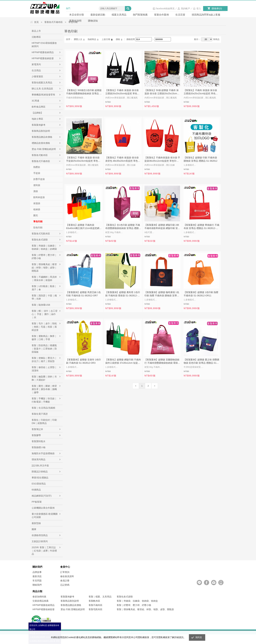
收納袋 (37, 209)
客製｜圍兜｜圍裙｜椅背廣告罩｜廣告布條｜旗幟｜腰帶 (44, 389)
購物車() (217, 8)
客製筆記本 (37, 429)
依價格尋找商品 (40, 535)
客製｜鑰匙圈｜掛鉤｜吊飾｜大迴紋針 (44, 378)
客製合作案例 (161, 15)
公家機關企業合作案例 (43, 508)
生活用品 (36, 70)
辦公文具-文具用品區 (42, 89)
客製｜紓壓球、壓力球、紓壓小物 (134, 605)
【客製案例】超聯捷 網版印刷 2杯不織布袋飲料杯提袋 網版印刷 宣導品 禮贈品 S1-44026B (162, 227)
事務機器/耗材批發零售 (43, 95)
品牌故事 (37, 572)
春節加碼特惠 (39, 597)
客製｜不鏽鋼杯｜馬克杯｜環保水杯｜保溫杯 (44, 279)
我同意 (199, 637)
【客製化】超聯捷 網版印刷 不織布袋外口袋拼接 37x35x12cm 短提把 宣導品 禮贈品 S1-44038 (123, 362)
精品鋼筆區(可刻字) (42, 496)
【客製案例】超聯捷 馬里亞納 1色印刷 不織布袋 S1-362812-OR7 (83, 294)
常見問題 (37, 581)
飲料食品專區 (39, 107)
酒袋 (36, 191)
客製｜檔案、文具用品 (100, 597)
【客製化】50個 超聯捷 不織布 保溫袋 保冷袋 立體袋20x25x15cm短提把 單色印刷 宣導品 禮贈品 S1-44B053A (162, 92)
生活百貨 (180, 15)
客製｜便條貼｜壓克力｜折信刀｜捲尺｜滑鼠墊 (44, 360)
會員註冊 (65, 581)
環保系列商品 (39, 459)
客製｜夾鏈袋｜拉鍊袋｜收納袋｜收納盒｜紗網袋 (44, 247)
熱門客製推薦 (140, 15)
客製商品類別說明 (41, 131)
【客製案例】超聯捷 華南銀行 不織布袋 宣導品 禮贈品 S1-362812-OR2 (201, 227)
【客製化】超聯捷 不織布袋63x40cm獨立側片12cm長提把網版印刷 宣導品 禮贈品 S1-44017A (84, 227)
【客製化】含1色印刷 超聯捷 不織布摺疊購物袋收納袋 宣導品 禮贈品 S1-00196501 (123, 227)
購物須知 (93, 21)
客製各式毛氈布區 (41, 234)
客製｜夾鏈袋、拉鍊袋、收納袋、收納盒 (137, 601)
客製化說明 (75, 21)
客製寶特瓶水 (39, 441)
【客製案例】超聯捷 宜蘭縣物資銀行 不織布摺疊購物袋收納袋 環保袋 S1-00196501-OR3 (162, 362)
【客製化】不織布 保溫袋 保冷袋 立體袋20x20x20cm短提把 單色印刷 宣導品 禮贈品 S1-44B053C (122, 92)
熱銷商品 (92, 39)
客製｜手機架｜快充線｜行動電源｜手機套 (44, 400)
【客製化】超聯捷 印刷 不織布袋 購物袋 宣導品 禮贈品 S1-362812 (200, 159)
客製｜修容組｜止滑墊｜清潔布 (44, 369)
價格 (118, 39)
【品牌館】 (37, 113)
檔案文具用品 (119, 15)
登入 (199, 8)
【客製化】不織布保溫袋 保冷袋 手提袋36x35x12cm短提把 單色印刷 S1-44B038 (162, 160)
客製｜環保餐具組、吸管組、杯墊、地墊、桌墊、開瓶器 (145, 609)
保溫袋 (37, 203)
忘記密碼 (65, 585)
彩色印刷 (38, 228)
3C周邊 (35, 101)
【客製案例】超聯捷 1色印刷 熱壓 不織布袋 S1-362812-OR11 (201, 294)
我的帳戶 (185, 8)
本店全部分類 (77, 15)
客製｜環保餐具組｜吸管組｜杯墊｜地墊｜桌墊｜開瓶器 (44, 268)
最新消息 (37, 576)
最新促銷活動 (98, 15)
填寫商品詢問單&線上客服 (206, 15)
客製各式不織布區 (41, 161)
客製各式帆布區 (40, 155)
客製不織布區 (96, 605)
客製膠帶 (36, 435)
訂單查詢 (65, 572)
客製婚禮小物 (39, 447)
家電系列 (36, 64)
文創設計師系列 (40, 541)
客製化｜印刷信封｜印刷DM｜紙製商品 (44, 422)
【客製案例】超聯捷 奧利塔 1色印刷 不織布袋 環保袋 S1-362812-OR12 (123, 294)
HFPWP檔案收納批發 (43, 58)
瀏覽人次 (78, 39)
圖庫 (34, 529)
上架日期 (106, 39)
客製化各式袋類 (40, 240)
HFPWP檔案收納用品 (43, 52)
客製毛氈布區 (96, 609)
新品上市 (36, 31)
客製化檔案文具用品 (42, 83)
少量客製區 (37, 76)
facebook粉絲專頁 (165, 8)
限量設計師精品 (40, 472)
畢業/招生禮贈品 (40, 478)
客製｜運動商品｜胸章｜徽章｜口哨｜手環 (44, 338)
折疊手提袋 (39, 179)
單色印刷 (38, 221)
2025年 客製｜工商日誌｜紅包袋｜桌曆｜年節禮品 (44, 551)
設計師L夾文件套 (40, 466)
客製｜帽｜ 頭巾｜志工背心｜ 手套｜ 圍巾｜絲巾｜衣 (45, 314)
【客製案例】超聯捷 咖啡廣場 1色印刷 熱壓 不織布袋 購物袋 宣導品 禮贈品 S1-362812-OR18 (162, 294)
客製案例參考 (39, 125)
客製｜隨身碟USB (41, 305)
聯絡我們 (37, 585)
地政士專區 (37, 119)
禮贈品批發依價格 (41, 143)
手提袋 (37, 173)
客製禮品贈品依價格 (42, 137)
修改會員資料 (67, 576)
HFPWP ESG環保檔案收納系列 (44, 45)
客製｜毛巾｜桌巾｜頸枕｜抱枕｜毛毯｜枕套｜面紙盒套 (44, 327)
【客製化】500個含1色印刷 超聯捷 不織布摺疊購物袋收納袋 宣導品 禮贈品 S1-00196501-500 (84, 92)
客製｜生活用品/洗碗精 (43, 408)
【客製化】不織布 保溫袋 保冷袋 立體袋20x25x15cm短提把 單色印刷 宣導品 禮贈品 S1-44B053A (201, 92)
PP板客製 (37, 502)
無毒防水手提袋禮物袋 (43, 453)
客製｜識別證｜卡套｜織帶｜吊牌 (44, 297)
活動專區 (36, 37)
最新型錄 (36, 523)
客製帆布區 (94, 601)
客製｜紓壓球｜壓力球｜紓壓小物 (44, 257)
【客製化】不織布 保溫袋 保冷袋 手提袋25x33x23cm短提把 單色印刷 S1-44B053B (83, 160)
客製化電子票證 (40, 414)
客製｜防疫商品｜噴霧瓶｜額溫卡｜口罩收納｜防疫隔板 (44, 349)
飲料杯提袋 (39, 197)
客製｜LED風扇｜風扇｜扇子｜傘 (44, 288)
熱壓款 (37, 167)
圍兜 (36, 215)
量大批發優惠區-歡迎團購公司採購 (45, 516)
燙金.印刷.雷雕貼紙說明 (44, 149)
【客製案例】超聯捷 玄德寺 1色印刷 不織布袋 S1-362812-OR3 (83, 361)
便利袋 (37, 185)
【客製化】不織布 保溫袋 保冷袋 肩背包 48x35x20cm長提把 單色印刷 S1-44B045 (123, 160)
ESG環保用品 (39, 484)
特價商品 (36, 490)
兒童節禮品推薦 (40, 601)
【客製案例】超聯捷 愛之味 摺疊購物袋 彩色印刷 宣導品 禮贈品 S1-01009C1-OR (201, 362)
